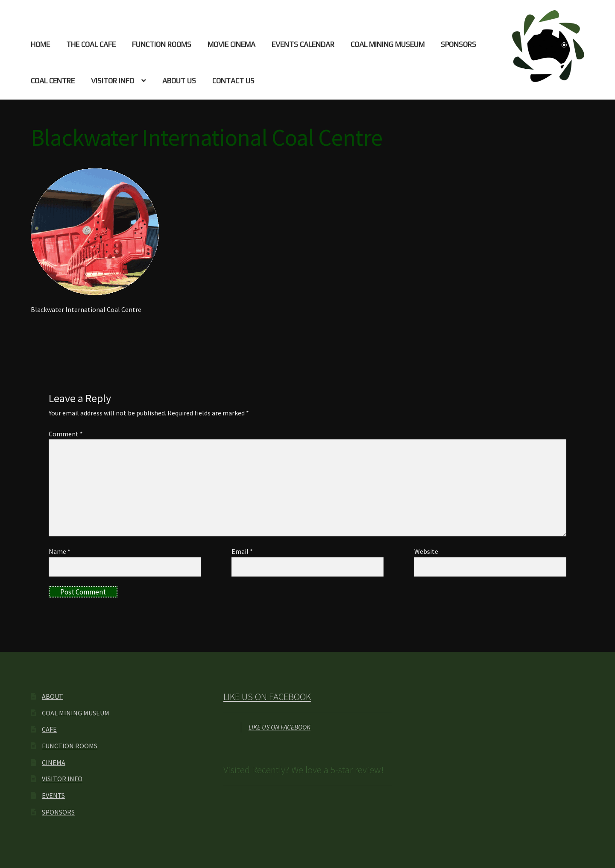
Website (426, 551)
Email (242, 551)
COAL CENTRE (53, 81)
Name (60, 551)
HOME (40, 44)
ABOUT (53, 696)
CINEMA (54, 762)
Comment (66, 434)
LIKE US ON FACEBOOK (267, 697)
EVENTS (53, 795)
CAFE (49, 729)
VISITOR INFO (113, 81)
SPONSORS (458, 44)
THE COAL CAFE (91, 44)
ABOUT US (179, 81)
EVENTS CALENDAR (303, 44)
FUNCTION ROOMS (162, 44)
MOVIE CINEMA (231, 44)
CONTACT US (233, 81)
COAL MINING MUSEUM (388, 44)
